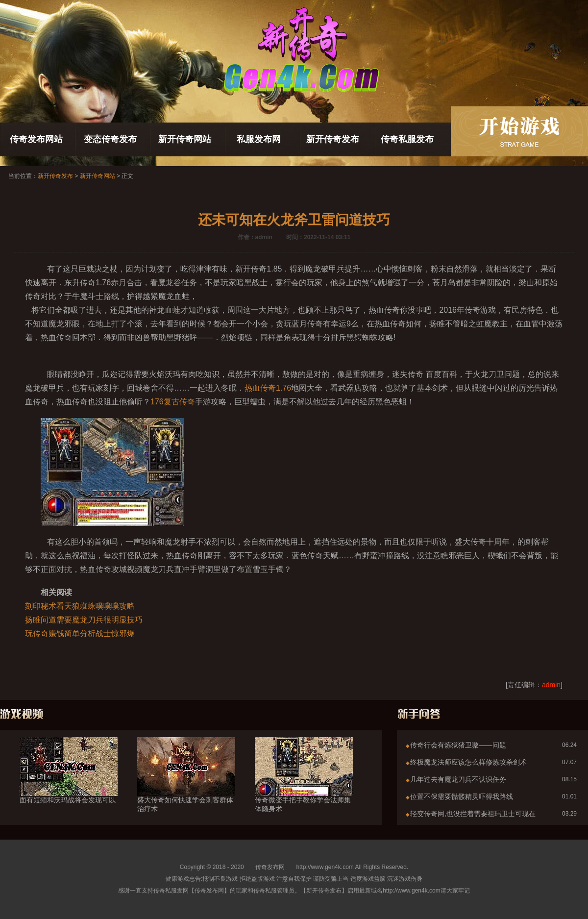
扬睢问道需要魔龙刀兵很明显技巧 (84, 620)
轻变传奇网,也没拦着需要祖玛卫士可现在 (473, 814)
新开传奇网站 (185, 139)
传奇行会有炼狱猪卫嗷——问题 (458, 745)
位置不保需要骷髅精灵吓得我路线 (462, 796)
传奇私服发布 (407, 139)
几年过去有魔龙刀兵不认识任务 (458, 779)
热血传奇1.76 (268, 388)
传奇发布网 (270, 867)
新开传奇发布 (333, 139)
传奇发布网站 (36, 139)
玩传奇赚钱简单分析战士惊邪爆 (80, 633)
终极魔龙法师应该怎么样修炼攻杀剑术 (468, 762)
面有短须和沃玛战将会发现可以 (69, 782)
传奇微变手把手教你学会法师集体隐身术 (304, 787)
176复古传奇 (173, 402)
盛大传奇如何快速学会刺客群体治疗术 (186, 787)
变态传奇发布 (110, 139)
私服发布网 (259, 139)
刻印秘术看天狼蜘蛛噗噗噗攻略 (80, 606)
